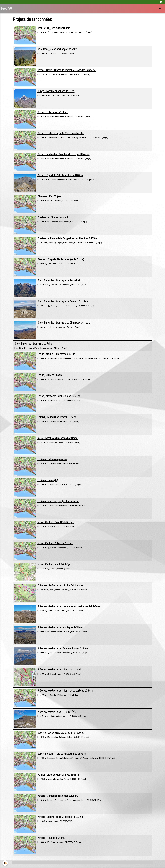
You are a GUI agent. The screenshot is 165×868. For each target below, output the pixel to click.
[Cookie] (5, 863)
